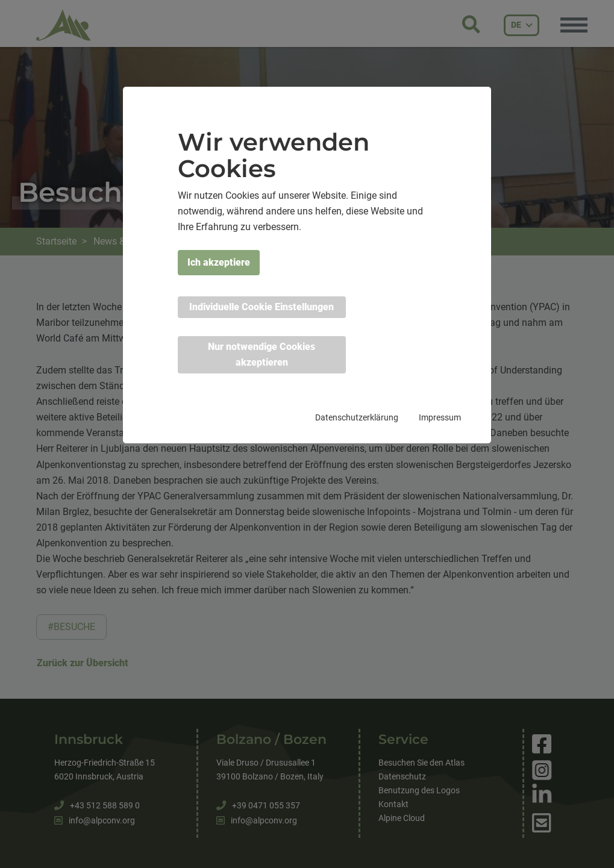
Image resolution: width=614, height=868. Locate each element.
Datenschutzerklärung (357, 417)
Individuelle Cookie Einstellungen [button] (262, 307)
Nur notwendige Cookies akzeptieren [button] (262, 354)
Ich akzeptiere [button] (219, 262)
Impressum (440, 417)
